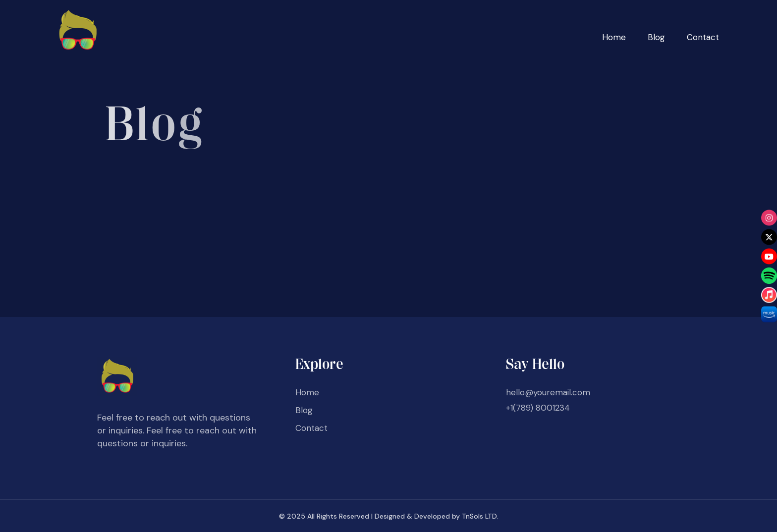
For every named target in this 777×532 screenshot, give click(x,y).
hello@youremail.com (548, 392)
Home (614, 37)
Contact (703, 37)
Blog (656, 37)
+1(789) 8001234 (538, 408)
